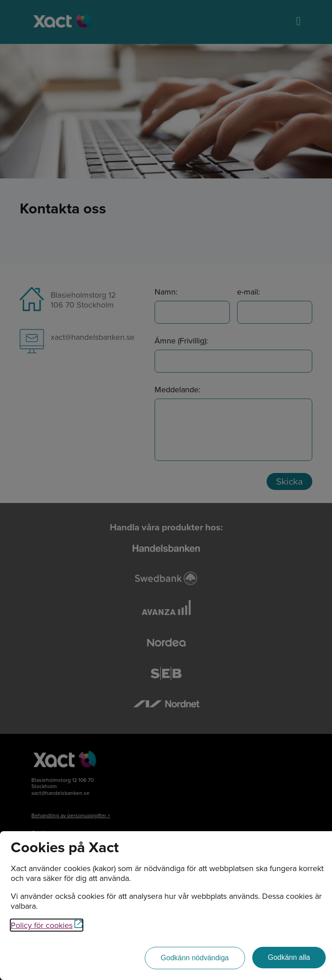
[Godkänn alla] (289, 958)
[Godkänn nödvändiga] (195, 958)
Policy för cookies (47, 925)
